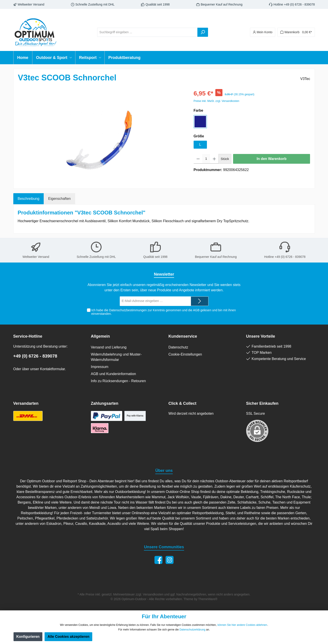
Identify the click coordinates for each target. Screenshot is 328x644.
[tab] (29, 199)
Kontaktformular (52, 369)
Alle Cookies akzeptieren (68, 637)
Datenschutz (178, 347)
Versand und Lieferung (109, 347)
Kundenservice (183, 336)
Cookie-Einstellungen (185, 354)
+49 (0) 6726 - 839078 (35, 356)
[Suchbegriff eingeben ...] (147, 32)
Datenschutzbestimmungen (128, 310)
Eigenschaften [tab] (59, 199)
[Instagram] (170, 560)
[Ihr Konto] (263, 32)
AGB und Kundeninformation (114, 374)
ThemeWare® (208, 599)
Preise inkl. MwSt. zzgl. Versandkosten (216, 101)
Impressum (100, 367)
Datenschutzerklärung (192, 630)
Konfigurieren (28, 637)
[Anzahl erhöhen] (214, 159)
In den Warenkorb (272, 159)
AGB (196, 310)
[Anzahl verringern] (198, 159)
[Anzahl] (206, 159)
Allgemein (100, 336)
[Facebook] (158, 560)
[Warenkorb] (296, 32)
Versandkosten (153, 594)
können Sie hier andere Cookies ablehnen (242, 625)
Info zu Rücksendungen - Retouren (118, 381)
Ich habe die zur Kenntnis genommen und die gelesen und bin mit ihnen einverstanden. (164, 312)
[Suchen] (203, 32)
